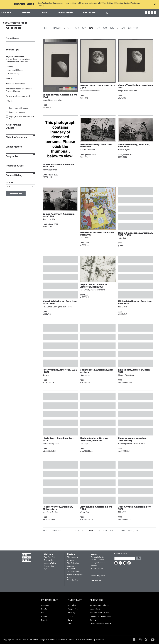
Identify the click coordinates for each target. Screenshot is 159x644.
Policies (61, 640)
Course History (14, 175)
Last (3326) (133, 28)
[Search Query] (125, 558)
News (70, 620)
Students (45, 605)
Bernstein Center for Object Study (98, 558)
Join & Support (65, 13)
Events (70, 616)
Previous (56, 28)
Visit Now (6, 13)
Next (123, 28)
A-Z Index (72, 605)
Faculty (94, 566)
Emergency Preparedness (100, 616)
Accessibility (49, 566)
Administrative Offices (99, 613)
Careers (93, 620)
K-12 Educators (97, 569)
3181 (112, 28)
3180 (105, 28)
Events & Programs (75, 575)
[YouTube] (153, 640)
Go (139, 558)
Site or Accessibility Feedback (91, 640)
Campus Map (73, 609)
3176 (77, 28)
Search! (16, 194)
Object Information (16, 137)
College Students (98, 563)
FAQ (45, 569)
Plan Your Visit (49, 557)
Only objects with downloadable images (21, 118)
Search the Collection (72, 568)
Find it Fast (75, 600)
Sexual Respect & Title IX (100, 624)
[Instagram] (140, 640)
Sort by (9, 183)
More (8, 79)
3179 (98, 28)
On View (71, 560)
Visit (69, 624)
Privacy (51, 640)
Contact (71, 640)
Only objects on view (17, 112)
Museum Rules (50, 563)
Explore (26, 13)
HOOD (151, 12)
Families (45, 620)
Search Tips (12, 50)
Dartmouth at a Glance (99, 605)
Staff (43, 613)
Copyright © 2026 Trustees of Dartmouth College (24, 640)
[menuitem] (51, 611)
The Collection (73, 563)
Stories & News (74, 572)
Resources (96, 600)
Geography (12, 156)
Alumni (44, 616)
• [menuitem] (47, 640)
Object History (14, 147)
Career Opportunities (73, 579)
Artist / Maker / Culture (14, 126)
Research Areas (15, 166)
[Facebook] (134, 640)
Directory (71, 613)
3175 (69, 28)
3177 (84, 28)
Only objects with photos (18, 108)
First (45, 28)
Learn (44, 13)
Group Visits (49, 560)
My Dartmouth (50, 600)
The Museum (73, 557)
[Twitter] (146, 640)
